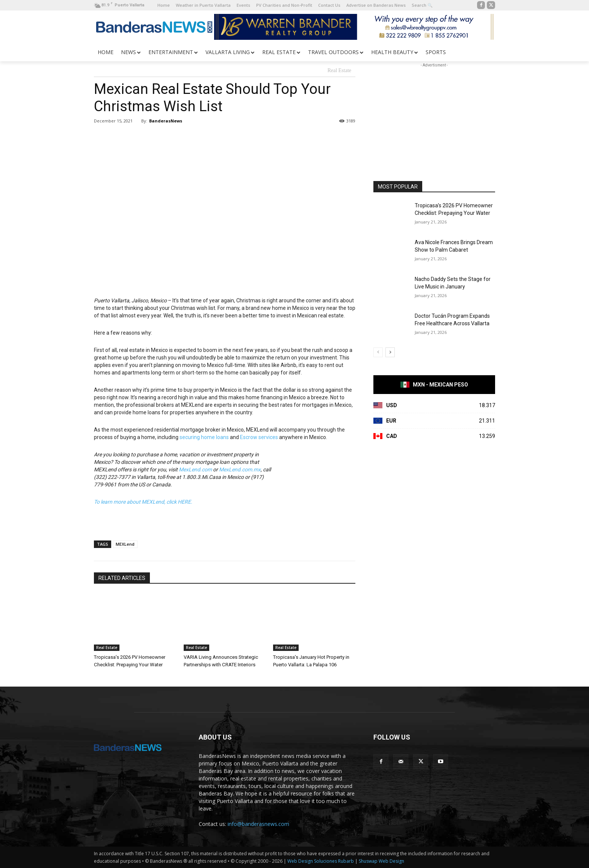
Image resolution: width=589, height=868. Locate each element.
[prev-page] (378, 352)
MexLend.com (195, 469)
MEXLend (125, 544)
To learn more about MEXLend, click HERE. (143, 502)
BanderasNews (166, 121)
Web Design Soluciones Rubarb (321, 861)
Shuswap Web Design (381, 861)
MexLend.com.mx (240, 469)
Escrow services (259, 437)
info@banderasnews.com (258, 824)
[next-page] (390, 352)
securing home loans (204, 437)
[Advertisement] (434, 116)
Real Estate (339, 71)
